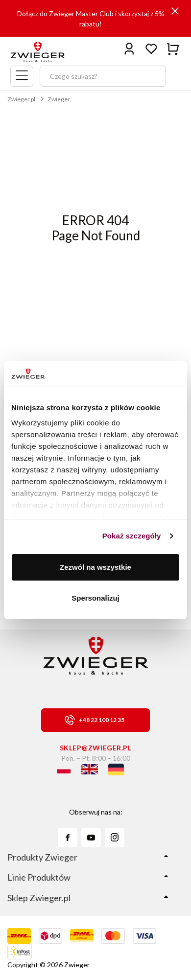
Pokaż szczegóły (132, 536)
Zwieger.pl (21, 99)
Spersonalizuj (95, 598)
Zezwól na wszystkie (95, 567)
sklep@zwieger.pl (96, 748)
